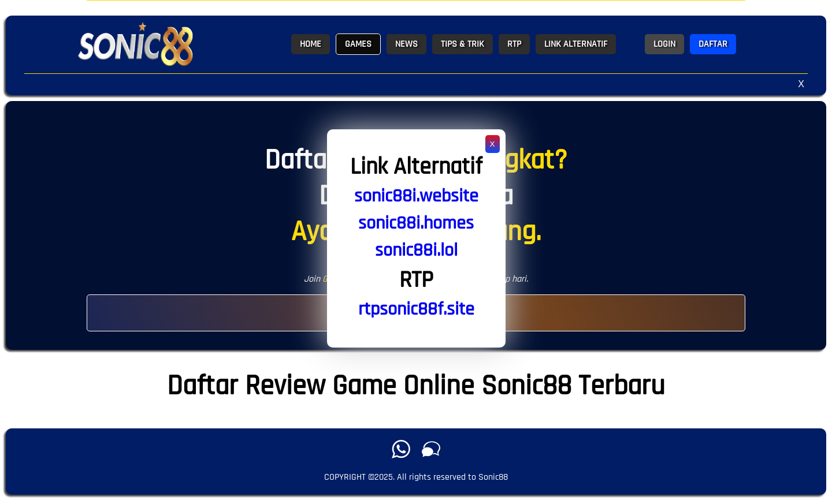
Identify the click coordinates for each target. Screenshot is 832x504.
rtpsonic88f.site (416, 309)
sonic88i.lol (416, 250)
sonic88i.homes (416, 223)
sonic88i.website (416, 196)
